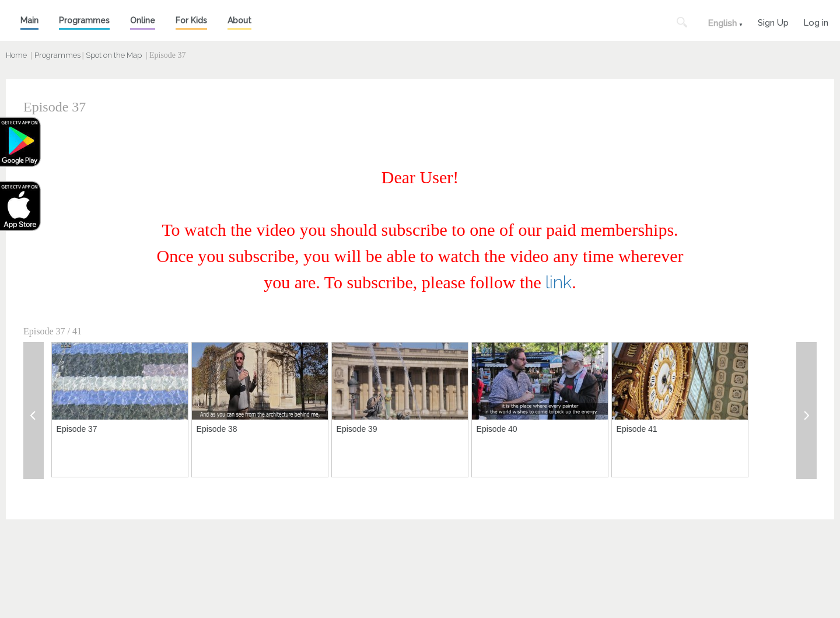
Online (143, 20)
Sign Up (773, 21)
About (239, 20)
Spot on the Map (114, 55)
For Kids (191, 20)
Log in (816, 21)
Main (29, 20)
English (722, 23)
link (559, 282)
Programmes (84, 20)
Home (16, 55)
